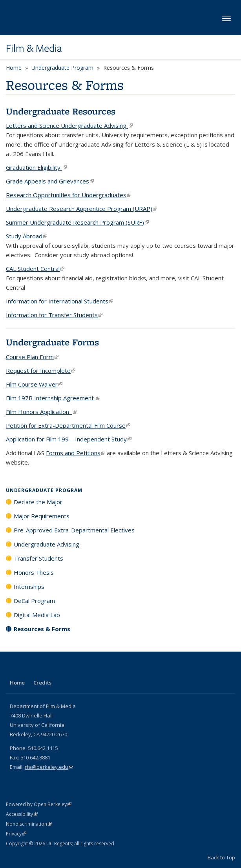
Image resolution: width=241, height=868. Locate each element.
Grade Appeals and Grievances (50, 181)
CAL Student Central (35, 269)
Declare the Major (38, 502)
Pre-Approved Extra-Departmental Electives (74, 530)
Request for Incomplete (41, 370)
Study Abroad (26, 236)
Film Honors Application (41, 412)
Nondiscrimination (29, 824)
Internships (29, 587)
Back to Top (221, 857)
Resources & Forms (42, 629)
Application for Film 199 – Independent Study (69, 439)
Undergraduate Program (62, 68)
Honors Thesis (34, 572)
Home (14, 68)
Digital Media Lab (37, 615)
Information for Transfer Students (54, 315)
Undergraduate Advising (47, 544)
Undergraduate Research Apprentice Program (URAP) (81, 209)
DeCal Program (34, 601)
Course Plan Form (32, 357)
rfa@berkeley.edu (49, 767)
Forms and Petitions (76, 453)
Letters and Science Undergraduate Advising (69, 125)
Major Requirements (42, 516)
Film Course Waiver (34, 384)
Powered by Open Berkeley (39, 804)
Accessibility (22, 814)
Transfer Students (38, 558)
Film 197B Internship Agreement (53, 398)
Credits (42, 683)
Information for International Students (59, 301)
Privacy (16, 834)
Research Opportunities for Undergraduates (68, 195)
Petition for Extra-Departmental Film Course (68, 425)
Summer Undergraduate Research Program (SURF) (77, 222)
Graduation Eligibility (36, 167)
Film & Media (34, 48)
